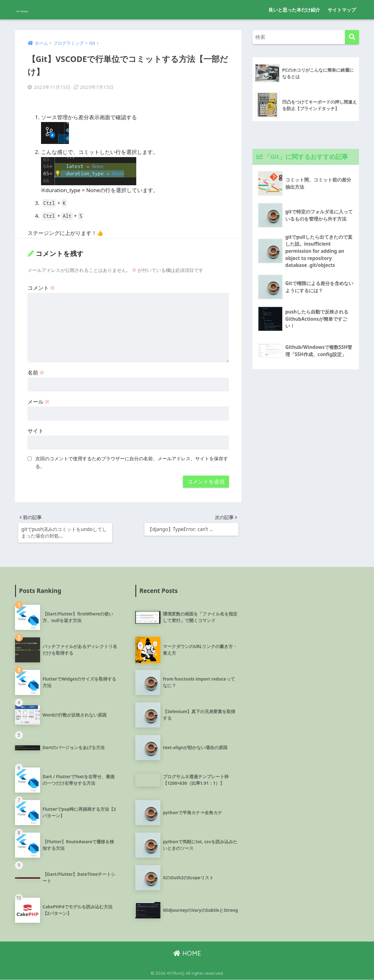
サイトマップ (342, 10)
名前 (36, 370)
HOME (187, 954)
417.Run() (33, 10)
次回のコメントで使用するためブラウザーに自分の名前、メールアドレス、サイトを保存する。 (132, 460)
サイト (36, 429)
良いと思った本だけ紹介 (294, 10)
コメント (41, 286)
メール (39, 399)
